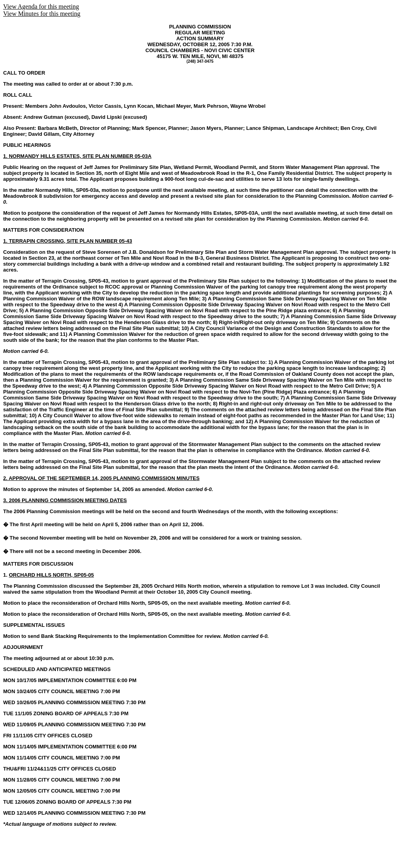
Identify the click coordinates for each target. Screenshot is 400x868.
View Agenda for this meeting (41, 7)
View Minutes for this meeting (42, 14)
